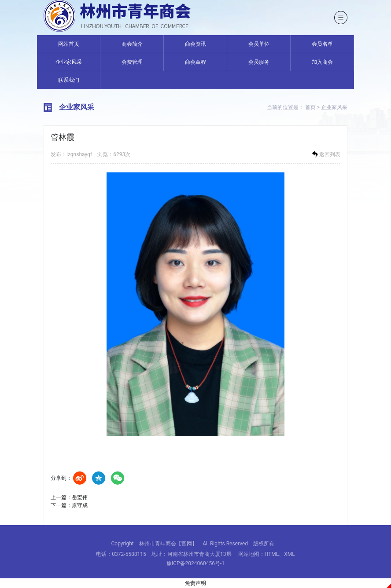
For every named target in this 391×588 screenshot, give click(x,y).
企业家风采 (69, 62)
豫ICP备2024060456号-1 (195, 563)
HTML (272, 554)
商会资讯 (195, 44)
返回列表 (325, 154)
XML (289, 554)
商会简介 (132, 44)
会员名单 (322, 44)
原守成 (80, 505)
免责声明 (195, 583)
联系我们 (69, 80)
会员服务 (259, 62)
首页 (310, 107)
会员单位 (259, 44)
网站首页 (69, 44)
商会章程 (195, 62)
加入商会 (322, 62)
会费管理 (132, 62)
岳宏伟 (80, 497)
